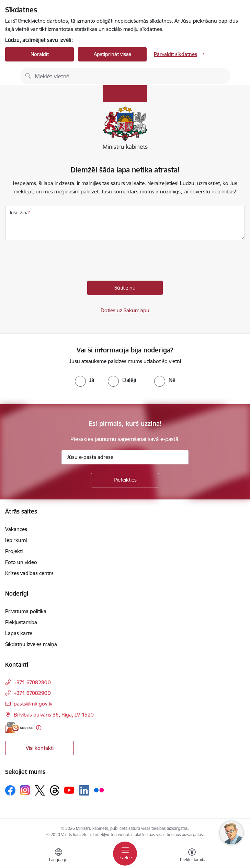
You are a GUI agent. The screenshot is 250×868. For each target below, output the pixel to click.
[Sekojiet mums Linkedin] (84, 790)
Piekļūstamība (21, 622)
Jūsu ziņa (19, 213)
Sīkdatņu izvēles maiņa (31, 644)
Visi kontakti (40, 748)
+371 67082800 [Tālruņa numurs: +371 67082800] (32, 682)
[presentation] (57, 262)
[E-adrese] (19, 728)
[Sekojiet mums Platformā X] (40, 790)
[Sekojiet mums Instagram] (25, 790)
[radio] (84, 380)
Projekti (14, 551)
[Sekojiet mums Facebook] (10, 790)
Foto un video (21, 562)
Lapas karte (19, 633)
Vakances (16, 529)
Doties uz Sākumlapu (125, 310)
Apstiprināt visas (112, 54)
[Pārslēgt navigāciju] (125, 854)
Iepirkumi (16, 540)
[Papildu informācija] (39, 728)
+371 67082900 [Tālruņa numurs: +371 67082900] (32, 693)
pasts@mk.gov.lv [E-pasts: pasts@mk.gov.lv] (33, 704)
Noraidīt (40, 54)
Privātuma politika (26, 611)
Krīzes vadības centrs (29, 573)
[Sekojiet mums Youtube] (69, 790)
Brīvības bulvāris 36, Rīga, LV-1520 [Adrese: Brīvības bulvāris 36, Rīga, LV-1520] (54, 715)
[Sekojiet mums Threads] (55, 790)
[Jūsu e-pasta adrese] (125, 457)
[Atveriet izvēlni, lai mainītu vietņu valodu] (58, 856)
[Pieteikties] (125, 480)
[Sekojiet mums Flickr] (99, 790)
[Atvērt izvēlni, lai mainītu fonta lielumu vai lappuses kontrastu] (192, 856)
